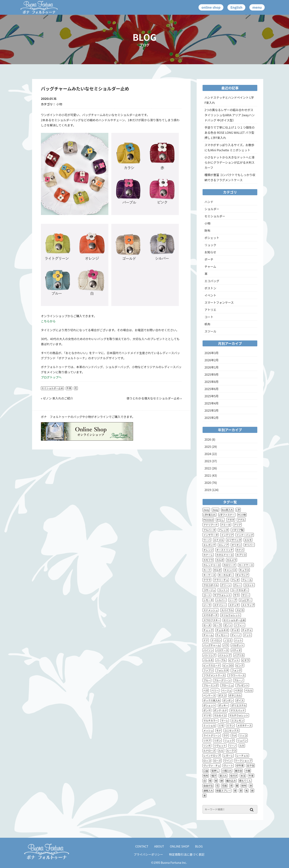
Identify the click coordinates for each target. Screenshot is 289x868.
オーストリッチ (224, 550)
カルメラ (231, 560)
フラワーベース (236, 675)
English (236, 7)
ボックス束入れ (212, 700)
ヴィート (228, 765)
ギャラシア (242, 575)
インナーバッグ (245, 535)
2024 (208, 454)
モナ (219, 730)
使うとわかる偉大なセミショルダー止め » (154, 398)
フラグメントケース (214, 675)
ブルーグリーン (222, 680)
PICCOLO (208, 520)
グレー (237, 585)
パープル (221, 660)
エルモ (248, 540)
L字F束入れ (209, 515)
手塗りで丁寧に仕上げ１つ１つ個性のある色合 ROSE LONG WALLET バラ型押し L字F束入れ (229, 132)
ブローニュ (227, 685)
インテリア (227, 535)
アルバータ (209, 530)
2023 (208, 461)
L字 (238, 510)
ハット (238, 640)
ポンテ (207, 710)
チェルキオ (222, 630)
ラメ (234, 735)
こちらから (48, 321)
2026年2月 (211, 360)
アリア (237, 525)
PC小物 (242, 515)
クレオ (235, 580)
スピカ (240, 610)
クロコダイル (210, 585)
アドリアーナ (210, 525)
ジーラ (207, 605)
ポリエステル (239, 705)
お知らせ (210, 252)
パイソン (208, 650)
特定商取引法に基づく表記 (187, 854)
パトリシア (209, 655)
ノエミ (228, 640)
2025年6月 (211, 389)
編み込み (231, 781)
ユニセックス (231, 730)
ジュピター (246, 600)
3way (215, 510)
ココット (249, 585)
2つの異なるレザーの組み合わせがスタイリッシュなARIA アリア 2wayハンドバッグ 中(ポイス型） (229, 115)
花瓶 (224, 786)
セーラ (217, 625)
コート (209, 317)
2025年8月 (211, 382)
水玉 (243, 776)
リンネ (207, 746)
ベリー (215, 690)
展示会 (238, 771)
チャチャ (247, 630)
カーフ (207, 570)
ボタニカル (235, 695)
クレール (247, 580)
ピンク (240, 665)
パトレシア (225, 655)
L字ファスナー (227, 515)
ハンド (209, 202)
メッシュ (208, 730)
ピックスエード (212, 665)
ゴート (207, 595)
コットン (223, 590)
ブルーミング (210, 685)
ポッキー (223, 705)
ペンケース (209, 695)
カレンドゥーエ (212, 565)
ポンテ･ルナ (220, 710)
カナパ (240, 550)
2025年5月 (211, 396)
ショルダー (212, 209)
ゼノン (228, 625)
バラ (226, 645)
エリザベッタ (234, 540)
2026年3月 (211, 353)
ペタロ (238, 690)
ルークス (231, 751)
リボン (217, 740)
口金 (206, 771)
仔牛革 (240, 765)
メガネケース (244, 725)
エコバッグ (212, 281)
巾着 (248, 771)
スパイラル (227, 610)
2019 (208, 490)
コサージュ (209, 590)
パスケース (222, 650)
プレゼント (242, 685)
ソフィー (240, 625)
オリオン (236, 545)
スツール (210, 331)
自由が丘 (208, 786)
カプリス (241, 555)
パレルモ (208, 660)
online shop (211, 7)
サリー (246, 595)
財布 (207, 230)
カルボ (220, 560)
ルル (221, 751)
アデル (241, 520)
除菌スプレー (223, 791)
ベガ (206, 690)
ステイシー (220, 605)
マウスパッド (238, 710)
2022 (208, 468)
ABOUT (159, 846)
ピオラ (246, 660)
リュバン (242, 740)
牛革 (69, 388)
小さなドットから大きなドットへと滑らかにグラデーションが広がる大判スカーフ (229, 162)
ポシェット (212, 238)
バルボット (237, 645)
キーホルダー (226, 575)
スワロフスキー (212, 620)
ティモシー (222, 635)
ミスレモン (237, 720)
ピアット (234, 660)
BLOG (199, 846)
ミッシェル (209, 725)
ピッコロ (228, 665)
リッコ (243, 735)
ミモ (221, 725)
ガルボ (217, 570)
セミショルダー (215, 216)
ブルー (207, 680)
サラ (236, 595)
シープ (233, 600)
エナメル (219, 540)
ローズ (217, 761)
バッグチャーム (212, 645)
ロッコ (207, 761)
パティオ (236, 650)
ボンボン (228, 700)
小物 (59, 104)
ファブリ (208, 670)
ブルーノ (239, 680)
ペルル (249, 690)
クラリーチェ (221, 580)
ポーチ (209, 259)
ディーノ (236, 635)
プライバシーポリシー (148, 854)
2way (206, 510)
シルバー (221, 600)
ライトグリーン (212, 735)
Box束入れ (227, 510)
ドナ (206, 640)
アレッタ (223, 530)
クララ (207, 580)
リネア (207, 740)
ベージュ (227, 690)
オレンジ (208, 550)
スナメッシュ (210, 610)
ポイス (240, 700)
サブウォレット (222, 595)
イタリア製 (237, 530)
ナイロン (216, 640)
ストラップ (248, 605)
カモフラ (208, 560)
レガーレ (228, 756)
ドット (247, 635)
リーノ (233, 746)
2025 (208, 447)
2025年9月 (211, 374)
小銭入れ (227, 771)
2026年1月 (211, 367)
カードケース (246, 565)
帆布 (207, 324)
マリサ (207, 715)
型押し (215, 771)
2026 (208, 439)
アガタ (231, 520)
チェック (208, 630)
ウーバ (207, 540)
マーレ (225, 720)
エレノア (223, 545)
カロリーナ (229, 565)
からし (220, 520)
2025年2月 (211, 418)
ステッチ (234, 605)
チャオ (235, 630)
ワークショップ (243, 761)
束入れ (223, 776)
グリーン (226, 585)
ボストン (210, 288)
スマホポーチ (210, 615)
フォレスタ (222, 670)
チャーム (210, 266)
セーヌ (207, 625)
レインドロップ (212, 756)
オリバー (249, 545)
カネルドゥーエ (225, 555)
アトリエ (210, 310)
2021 (208, 475)
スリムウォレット (231, 615)
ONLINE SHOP (180, 846)
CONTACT (142, 846)
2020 (208, 483)
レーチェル (242, 756)
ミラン (230, 725)
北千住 (250, 765)
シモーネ (208, 600)
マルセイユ (220, 715)
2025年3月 (211, 410)
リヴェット (220, 746)
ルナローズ (209, 751)
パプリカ (239, 655)
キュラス (244, 570)
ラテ (226, 735)
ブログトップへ (51, 377)
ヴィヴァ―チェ (212, 765)
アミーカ (226, 525)
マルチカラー (210, 720)
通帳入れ (208, 791)
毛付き (234, 776)
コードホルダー (240, 590)
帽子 (214, 776)
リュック (210, 245)
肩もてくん (245, 781)
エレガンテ (209, 545)
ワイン (228, 761)
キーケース (209, 575)
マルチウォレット (239, 715)
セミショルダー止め (52, 388)
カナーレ (208, 555)
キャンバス (230, 570)
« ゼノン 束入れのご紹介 (57, 398)
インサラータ (210, 535)
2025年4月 (211, 403)
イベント (210, 295)
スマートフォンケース (219, 302)
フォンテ (236, 670)
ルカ (242, 746)
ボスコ (222, 695)
